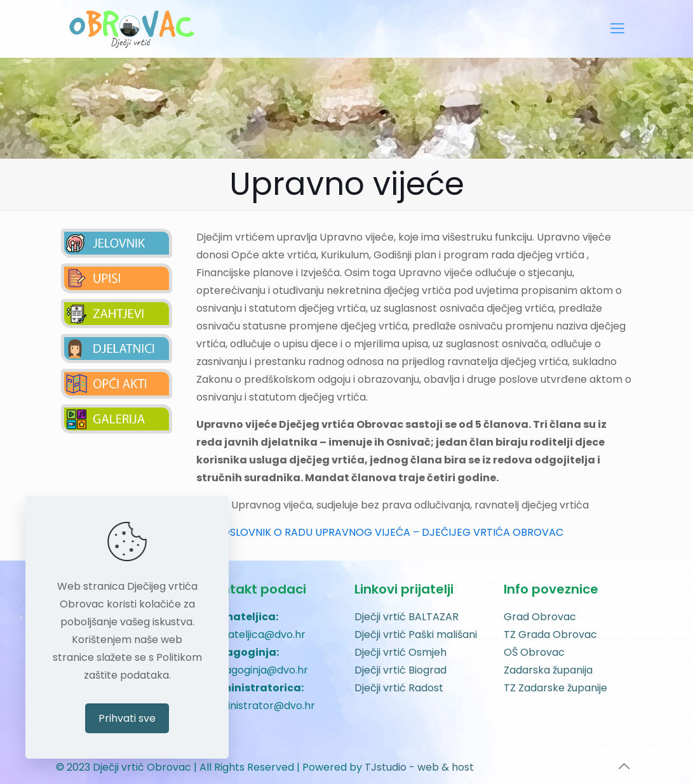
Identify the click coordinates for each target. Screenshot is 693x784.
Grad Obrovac (540, 617)
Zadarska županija (548, 670)
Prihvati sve (127, 718)
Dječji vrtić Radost (399, 688)
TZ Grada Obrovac (550, 635)
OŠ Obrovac (534, 652)
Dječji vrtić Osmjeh (400, 652)
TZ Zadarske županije (555, 688)
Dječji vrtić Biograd (400, 670)
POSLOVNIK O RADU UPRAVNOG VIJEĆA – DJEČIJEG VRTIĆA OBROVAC (389, 532)
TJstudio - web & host (419, 767)
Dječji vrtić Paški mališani (416, 635)
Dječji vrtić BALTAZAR (407, 617)
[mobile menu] (617, 29)
